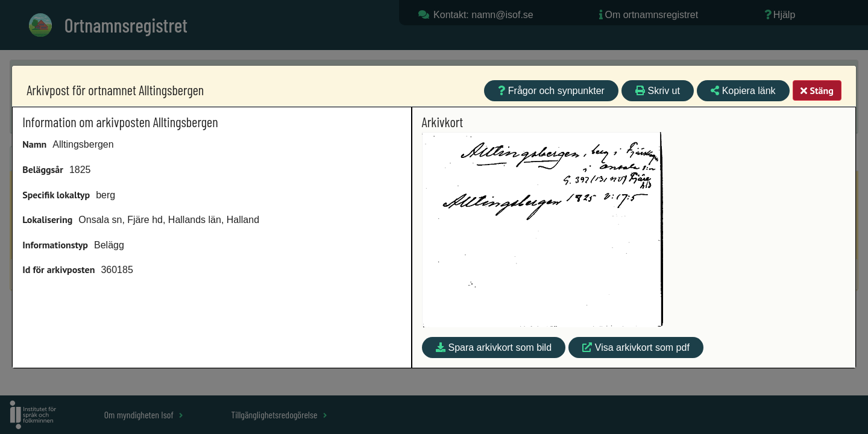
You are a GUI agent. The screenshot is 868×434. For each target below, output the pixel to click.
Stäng (817, 90)
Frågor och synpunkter (551, 91)
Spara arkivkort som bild (494, 348)
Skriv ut (658, 91)
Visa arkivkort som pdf (636, 348)
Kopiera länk (743, 91)
